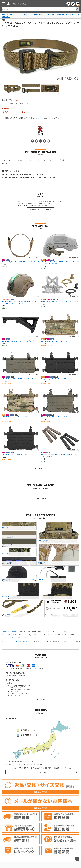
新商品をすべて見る (40, 468)
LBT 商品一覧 (21, 635)
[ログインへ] (73, 4)
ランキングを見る (40, 498)
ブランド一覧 (13, 635)
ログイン (51, 118)
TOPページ (4, 631)
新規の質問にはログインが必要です (41, 209)
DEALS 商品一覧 (23, 641)
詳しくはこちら (40, 699)
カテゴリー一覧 (13, 638)
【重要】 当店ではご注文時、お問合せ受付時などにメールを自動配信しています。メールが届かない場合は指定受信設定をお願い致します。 (40, 16)
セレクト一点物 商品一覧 (26, 638)
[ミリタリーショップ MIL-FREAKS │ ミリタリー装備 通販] (16, 4)
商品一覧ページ (13, 631)
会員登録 (39, 118)
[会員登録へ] (68, 4)
